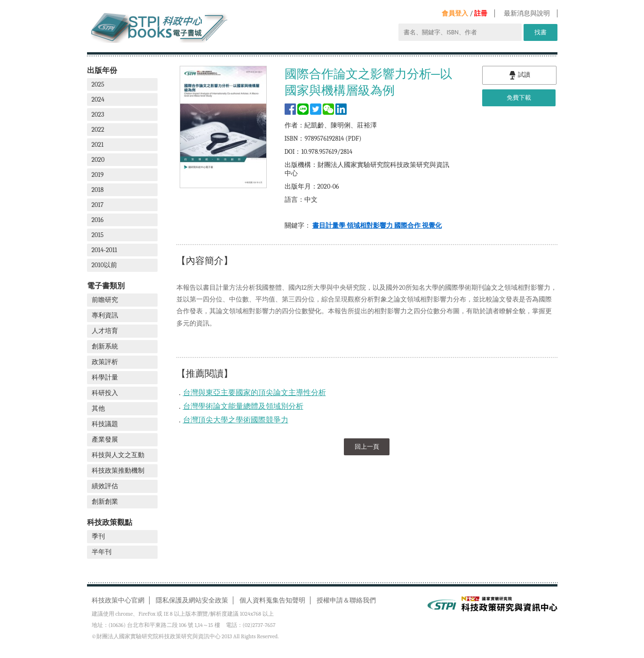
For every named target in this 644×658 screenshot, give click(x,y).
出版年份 (102, 70)
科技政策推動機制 (118, 471)
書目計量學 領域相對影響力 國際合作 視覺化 (377, 226)
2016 (98, 220)
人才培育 (105, 331)
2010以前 (104, 265)
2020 (98, 160)
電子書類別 (106, 286)
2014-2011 (104, 250)
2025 (98, 84)
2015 (98, 235)
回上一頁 (367, 447)
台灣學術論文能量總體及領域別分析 (243, 406)
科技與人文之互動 (118, 455)
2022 (98, 130)
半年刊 (102, 552)
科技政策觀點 (110, 522)
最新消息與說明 (527, 13)
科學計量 (105, 377)
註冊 (481, 13)
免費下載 (519, 98)
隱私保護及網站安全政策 (192, 600)
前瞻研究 (105, 300)
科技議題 (105, 424)
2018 (98, 190)
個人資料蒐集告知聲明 (272, 600)
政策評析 (105, 362)
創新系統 (105, 346)
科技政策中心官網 (118, 600)
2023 (98, 115)
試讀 (519, 75)
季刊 (98, 536)
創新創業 (105, 502)
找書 (541, 32)
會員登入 (455, 13)
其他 (98, 408)
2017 (98, 205)
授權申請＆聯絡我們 (346, 600)
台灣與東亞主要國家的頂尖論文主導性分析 (254, 393)
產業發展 (105, 440)
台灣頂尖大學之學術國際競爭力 (236, 420)
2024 (98, 99)
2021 (98, 145)
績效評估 (105, 486)
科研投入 (105, 393)
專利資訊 (105, 315)
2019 (98, 175)
